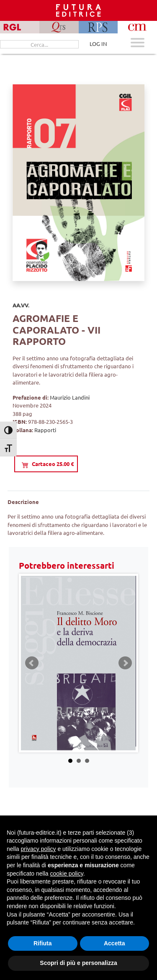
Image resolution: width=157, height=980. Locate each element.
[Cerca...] (39, 44)
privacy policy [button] (38, 849)
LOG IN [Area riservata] (98, 44)
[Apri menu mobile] (138, 44)
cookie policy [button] (67, 874)
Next (125, 663)
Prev (32, 663)
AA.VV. (21, 305)
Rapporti (45, 430)
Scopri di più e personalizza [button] (78, 963)
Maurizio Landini (70, 397)
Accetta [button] (115, 943)
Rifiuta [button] (43, 943)
